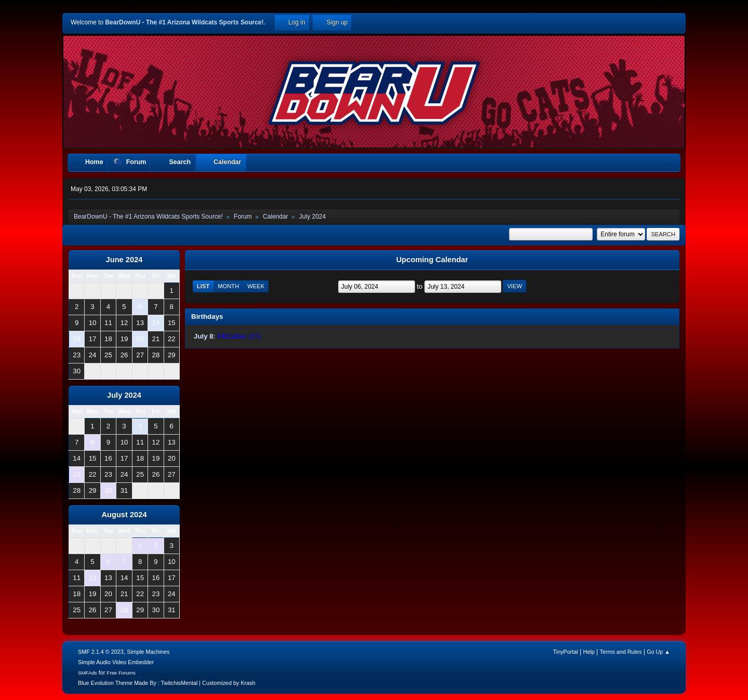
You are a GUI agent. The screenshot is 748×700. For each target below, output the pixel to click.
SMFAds (88, 673)
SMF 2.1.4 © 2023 (101, 652)
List (203, 286)
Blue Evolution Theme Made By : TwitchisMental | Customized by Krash (167, 683)
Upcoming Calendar (432, 260)
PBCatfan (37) (239, 336)
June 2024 (124, 260)
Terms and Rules (621, 652)
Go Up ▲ (658, 652)
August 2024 (124, 515)
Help (589, 652)
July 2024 (124, 395)
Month (228, 286)
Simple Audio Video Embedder (116, 662)
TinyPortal (566, 652)
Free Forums (121, 673)
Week (256, 286)
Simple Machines (148, 652)
